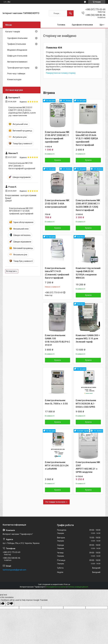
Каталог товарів (13, 32)
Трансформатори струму (18, 68)
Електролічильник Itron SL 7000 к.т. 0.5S (56, 402)
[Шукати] (70, 13)
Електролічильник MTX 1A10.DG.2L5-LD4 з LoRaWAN (57, 465)
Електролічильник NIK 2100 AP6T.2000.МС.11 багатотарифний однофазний (57, 137)
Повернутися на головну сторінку (61, 73)
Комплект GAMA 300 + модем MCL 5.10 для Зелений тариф (88, 339)
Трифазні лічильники (17, 44)
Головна (61, 25)
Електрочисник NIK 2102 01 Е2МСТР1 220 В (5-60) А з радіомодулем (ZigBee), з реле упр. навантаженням (22, 111)
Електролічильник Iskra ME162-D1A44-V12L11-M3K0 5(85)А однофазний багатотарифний (87, 138)
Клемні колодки (14, 80)
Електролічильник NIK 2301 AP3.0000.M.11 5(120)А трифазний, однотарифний (21, 211)
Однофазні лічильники (82, 25)
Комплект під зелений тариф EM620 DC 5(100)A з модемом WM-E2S (88, 273)
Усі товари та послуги (55, 502)
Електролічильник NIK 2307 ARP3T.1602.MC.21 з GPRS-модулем (88, 467)
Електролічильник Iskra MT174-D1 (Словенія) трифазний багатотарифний (57, 273)
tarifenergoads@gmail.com (14, 570)
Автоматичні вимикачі (17, 62)
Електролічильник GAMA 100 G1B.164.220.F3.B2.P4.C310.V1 (57, 340)
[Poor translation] (10, 604)
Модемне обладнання (17, 50)
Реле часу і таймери (16, 74)
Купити (58, 160)
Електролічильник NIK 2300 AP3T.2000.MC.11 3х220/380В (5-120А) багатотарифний (88, 205)
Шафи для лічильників (17, 56)
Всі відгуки (11, 271)
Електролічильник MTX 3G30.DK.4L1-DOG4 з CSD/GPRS (86, 404)
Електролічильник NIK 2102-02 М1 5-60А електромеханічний (57, 204)
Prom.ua (67, 584)
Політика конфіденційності (78, 587)
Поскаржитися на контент (56, 587)
